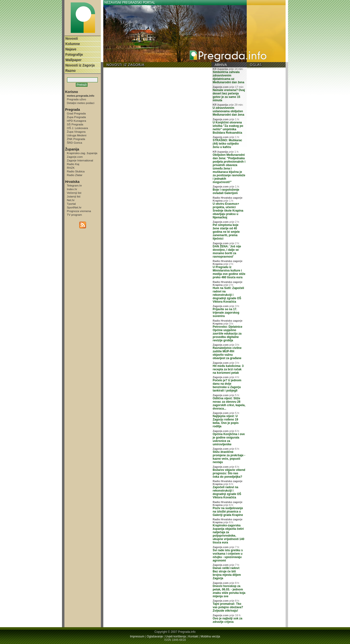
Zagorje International (80, 160)
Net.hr (71, 200)
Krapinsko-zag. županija (82, 153)
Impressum (137, 636)
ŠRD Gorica (74, 143)
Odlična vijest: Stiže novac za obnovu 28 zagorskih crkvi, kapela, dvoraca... (229, 403)
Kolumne (73, 44)
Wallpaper (73, 60)
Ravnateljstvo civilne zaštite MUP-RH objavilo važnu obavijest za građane (227, 353)
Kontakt (193, 636)
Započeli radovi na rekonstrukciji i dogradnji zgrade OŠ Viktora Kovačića (227, 492)
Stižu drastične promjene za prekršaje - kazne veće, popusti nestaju (229, 457)
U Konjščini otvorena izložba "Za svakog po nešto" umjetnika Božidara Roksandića (228, 128)
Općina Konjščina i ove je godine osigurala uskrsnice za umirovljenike (229, 439)
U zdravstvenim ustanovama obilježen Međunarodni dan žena (228, 111)
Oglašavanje (155, 636)
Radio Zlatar (75, 175)
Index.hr (72, 189)
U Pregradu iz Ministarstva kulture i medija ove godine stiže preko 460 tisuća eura (229, 272)
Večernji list (74, 193)
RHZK (71, 168)
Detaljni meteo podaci (81, 103)
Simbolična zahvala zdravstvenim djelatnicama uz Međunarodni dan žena (228, 77)
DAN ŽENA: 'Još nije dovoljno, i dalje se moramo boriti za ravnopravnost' (227, 252)
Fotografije (74, 55)
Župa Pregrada (76, 117)
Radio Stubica (76, 171)
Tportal (71, 204)
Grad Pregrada (76, 113)
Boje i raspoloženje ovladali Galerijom (226, 191)
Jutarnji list (74, 196)
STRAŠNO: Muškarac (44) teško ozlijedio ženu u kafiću (227, 144)
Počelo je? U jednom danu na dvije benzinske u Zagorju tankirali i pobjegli (227, 385)
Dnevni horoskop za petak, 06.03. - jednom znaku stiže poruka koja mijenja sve (229, 591)
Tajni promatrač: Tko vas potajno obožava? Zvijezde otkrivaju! (228, 607)
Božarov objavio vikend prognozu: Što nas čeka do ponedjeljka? (229, 473)
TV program (74, 215)
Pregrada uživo (76, 99)
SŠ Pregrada (75, 124)
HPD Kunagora (76, 121)
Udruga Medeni (77, 135)
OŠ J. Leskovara (77, 128)
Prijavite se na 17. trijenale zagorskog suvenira (226, 313)
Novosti (72, 38)
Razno (70, 71)
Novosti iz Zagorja (80, 65)
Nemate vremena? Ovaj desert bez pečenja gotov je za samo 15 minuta (229, 95)
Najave (71, 49)
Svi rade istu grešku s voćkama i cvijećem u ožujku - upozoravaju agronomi (228, 555)
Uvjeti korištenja (176, 636)
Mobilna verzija (210, 636)
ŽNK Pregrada (76, 139)
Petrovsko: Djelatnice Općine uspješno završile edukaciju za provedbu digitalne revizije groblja (227, 334)
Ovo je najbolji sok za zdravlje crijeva (227, 620)
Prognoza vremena (79, 211)
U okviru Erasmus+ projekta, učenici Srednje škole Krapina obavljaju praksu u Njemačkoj (228, 211)
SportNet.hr (74, 207)
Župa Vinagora (76, 132)
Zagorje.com (75, 157)
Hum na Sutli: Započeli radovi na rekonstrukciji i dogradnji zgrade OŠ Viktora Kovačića (228, 295)
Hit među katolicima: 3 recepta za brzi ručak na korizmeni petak (228, 369)
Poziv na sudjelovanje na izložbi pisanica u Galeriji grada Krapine (228, 512)
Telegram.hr (74, 185)
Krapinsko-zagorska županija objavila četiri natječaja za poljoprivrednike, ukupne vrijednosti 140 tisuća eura (228, 534)
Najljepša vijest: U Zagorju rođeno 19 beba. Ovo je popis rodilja (226, 421)
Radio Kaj (73, 164)
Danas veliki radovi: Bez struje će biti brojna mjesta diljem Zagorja (227, 573)
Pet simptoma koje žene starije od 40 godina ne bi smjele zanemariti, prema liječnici (226, 232)
